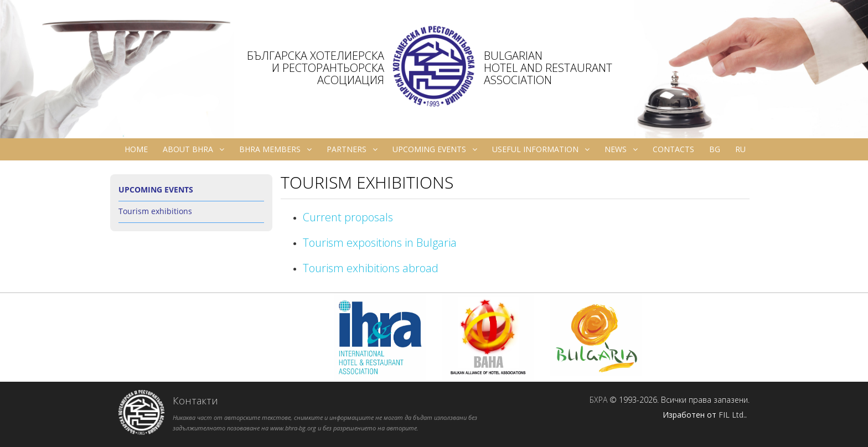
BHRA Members (275, 149)
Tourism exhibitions (155, 211)
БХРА (598, 400)
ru (740, 149)
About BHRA (193, 149)
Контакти (195, 401)
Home (136, 149)
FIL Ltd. (732, 415)
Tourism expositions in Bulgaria (380, 243)
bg (715, 149)
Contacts (673, 149)
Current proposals (348, 217)
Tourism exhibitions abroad (371, 268)
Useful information (541, 149)
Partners (352, 149)
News (621, 149)
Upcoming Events (435, 149)
